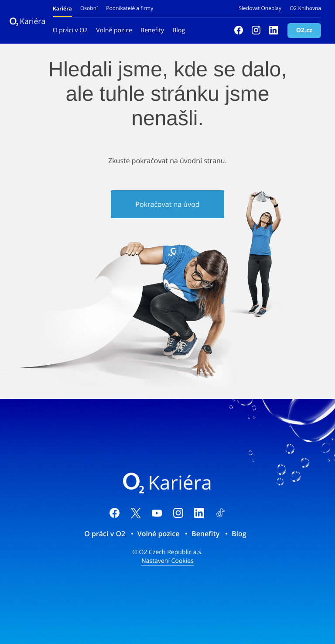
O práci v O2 (70, 30)
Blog (179, 30)
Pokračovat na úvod (167, 204)
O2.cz (304, 30)
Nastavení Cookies (167, 561)
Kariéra (27, 22)
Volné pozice (114, 30)
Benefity (152, 30)
